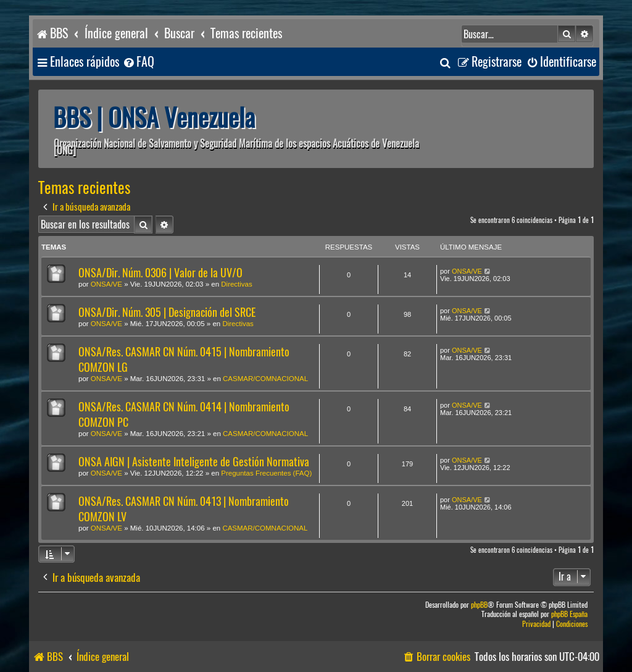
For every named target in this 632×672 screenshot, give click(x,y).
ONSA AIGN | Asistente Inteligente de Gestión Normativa (194, 462)
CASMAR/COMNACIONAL (265, 379)
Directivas (236, 284)
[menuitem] (138, 62)
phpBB (479, 605)
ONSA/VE (106, 284)
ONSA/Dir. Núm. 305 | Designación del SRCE (167, 312)
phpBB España (569, 614)
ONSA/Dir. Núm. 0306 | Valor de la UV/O (160, 273)
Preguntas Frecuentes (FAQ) (266, 473)
